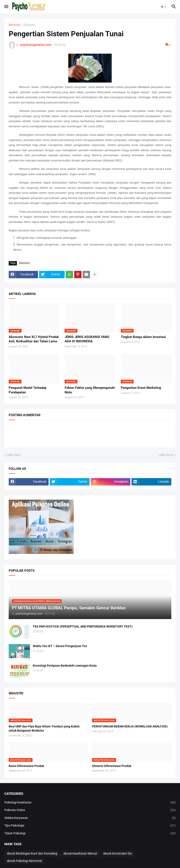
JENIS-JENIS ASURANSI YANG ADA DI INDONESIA (87, 339)
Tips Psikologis (90, 826)
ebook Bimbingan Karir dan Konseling (32, 853)
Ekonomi (29, 25)
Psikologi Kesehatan (90, 803)
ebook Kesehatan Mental (80, 853)
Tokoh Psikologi (90, 833)
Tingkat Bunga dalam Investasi (143, 337)
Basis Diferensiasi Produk (26, 766)
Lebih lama (166, 455)
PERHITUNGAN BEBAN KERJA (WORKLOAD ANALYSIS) (130, 726)
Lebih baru (14, 455)
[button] (6, 7)
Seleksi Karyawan (90, 818)
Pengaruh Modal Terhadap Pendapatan (28, 390)
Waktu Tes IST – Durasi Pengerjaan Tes (60, 646)
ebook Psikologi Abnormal (24, 861)
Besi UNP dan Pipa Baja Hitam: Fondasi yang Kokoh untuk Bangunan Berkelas (44, 728)
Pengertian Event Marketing (141, 388)
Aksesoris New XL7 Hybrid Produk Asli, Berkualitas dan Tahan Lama (34, 339)
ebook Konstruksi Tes (118, 853)
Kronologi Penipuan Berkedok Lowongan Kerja (65, 666)
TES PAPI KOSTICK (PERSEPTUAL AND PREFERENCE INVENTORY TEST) (83, 626)
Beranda (14, 25)
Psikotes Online (90, 810)
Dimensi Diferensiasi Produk (112, 766)
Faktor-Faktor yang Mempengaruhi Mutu (90, 390)
